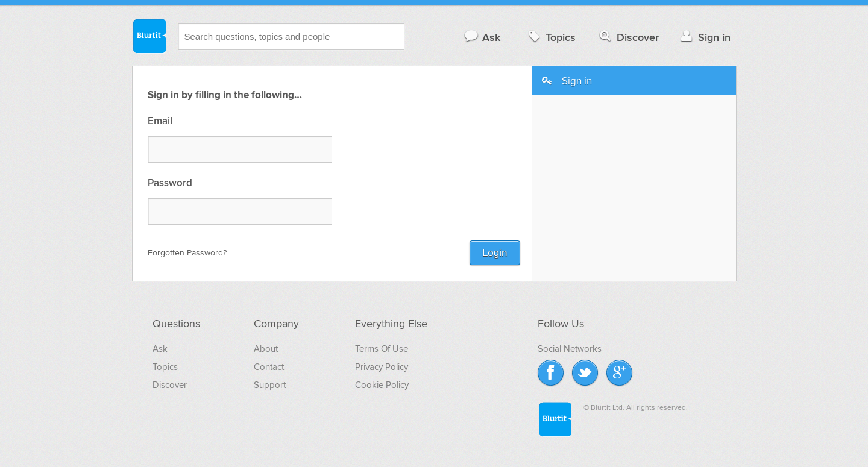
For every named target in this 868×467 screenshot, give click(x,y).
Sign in (704, 37)
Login (495, 253)
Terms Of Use (382, 349)
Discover (628, 37)
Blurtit (149, 36)
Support (270, 385)
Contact (269, 367)
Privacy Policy (382, 367)
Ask (482, 37)
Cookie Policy (382, 385)
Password (170, 183)
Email (160, 121)
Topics (551, 37)
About (266, 349)
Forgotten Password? (187, 253)
